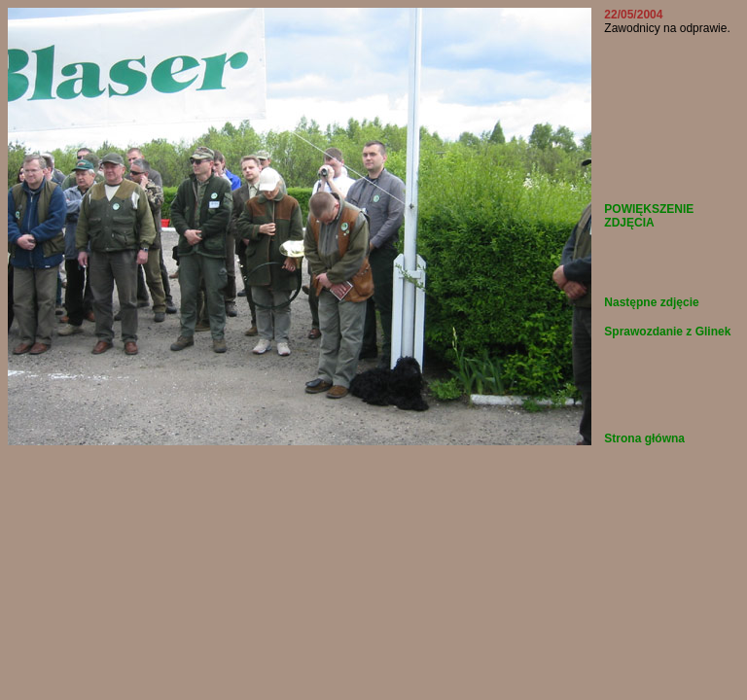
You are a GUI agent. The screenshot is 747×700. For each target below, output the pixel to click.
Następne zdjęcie (651, 302)
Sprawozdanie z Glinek (667, 332)
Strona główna (644, 438)
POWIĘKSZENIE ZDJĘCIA (649, 216)
